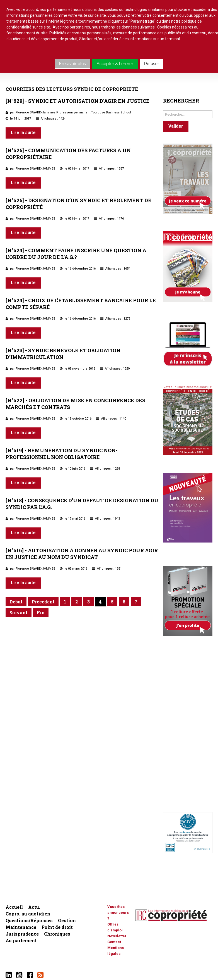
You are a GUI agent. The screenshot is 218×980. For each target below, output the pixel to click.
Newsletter (117, 936)
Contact (114, 942)
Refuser (152, 64)
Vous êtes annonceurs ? (118, 913)
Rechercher (163, 109)
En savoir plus (72, 64)
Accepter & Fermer (115, 64)
